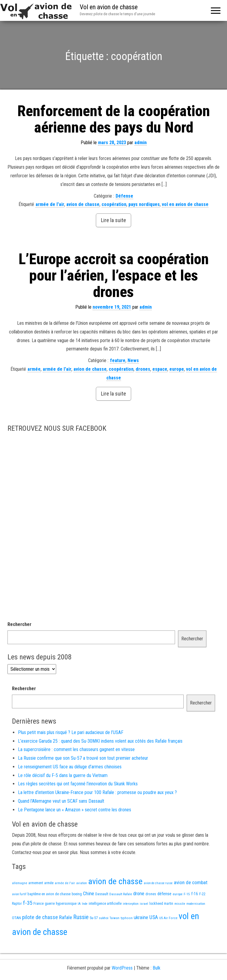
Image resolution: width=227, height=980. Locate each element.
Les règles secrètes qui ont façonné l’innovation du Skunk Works (78, 784)
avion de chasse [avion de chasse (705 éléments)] (115, 881)
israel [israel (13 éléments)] (144, 904)
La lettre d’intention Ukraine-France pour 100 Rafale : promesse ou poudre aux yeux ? (97, 792)
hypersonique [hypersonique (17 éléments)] (66, 903)
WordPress (122, 968)
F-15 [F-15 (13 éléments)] (187, 894)
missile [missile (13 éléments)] (180, 904)
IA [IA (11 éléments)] (79, 904)
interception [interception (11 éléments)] (131, 904)
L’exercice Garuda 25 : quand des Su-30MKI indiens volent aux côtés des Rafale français (100, 741)
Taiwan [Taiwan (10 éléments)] (115, 918)
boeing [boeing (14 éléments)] (77, 894)
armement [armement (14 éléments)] (36, 883)
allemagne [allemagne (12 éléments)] (20, 883)
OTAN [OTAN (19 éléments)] (16, 918)
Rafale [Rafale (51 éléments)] (66, 917)
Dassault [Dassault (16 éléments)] (102, 894)
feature (118, 360)
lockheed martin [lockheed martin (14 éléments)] (161, 904)
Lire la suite (113, 220)
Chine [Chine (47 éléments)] (89, 893)
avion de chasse (83, 204)
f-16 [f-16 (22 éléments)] (195, 894)
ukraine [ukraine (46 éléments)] (141, 917)
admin (141, 143)
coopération (114, 204)
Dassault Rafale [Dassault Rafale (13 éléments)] (121, 894)
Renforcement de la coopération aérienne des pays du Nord (114, 119)
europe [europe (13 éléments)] (178, 894)
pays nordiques (144, 204)
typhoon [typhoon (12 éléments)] (127, 918)
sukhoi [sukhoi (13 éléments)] (104, 918)
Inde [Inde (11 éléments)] (85, 904)
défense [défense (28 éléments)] (164, 894)
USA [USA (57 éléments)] (154, 917)
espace (160, 369)
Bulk (157, 968)
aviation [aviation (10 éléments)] (82, 883)
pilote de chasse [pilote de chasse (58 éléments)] (40, 917)
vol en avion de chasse (185, 204)
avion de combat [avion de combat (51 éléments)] (191, 882)
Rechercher (19, 624)
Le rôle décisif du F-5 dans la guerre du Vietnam (63, 775)
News (133, 360)
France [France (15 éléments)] (39, 904)
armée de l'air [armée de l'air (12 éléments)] (65, 883)
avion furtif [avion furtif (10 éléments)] (19, 894)
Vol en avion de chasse (109, 7)
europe (177, 369)
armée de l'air (50, 204)
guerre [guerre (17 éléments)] (50, 903)
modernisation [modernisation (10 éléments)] (196, 904)
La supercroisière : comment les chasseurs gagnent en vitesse (76, 749)
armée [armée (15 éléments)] (49, 883)
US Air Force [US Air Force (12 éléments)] (168, 918)
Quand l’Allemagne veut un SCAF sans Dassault (61, 801)
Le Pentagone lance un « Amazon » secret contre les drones (75, 810)
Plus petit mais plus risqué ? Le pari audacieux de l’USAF (71, 732)
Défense (124, 196)
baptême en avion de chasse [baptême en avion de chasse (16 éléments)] (49, 894)
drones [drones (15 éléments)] (151, 894)
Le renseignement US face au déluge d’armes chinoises (70, 767)
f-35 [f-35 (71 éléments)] (28, 903)
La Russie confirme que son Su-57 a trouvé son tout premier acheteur (83, 758)
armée (34, 369)
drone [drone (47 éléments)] (139, 893)
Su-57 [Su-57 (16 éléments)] (94, 918)
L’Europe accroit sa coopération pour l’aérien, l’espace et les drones (114, 276)
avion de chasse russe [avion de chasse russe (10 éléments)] (158, 883)
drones (143, 369)
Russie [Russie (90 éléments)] (81, 917)
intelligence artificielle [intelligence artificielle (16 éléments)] (105, 903)
